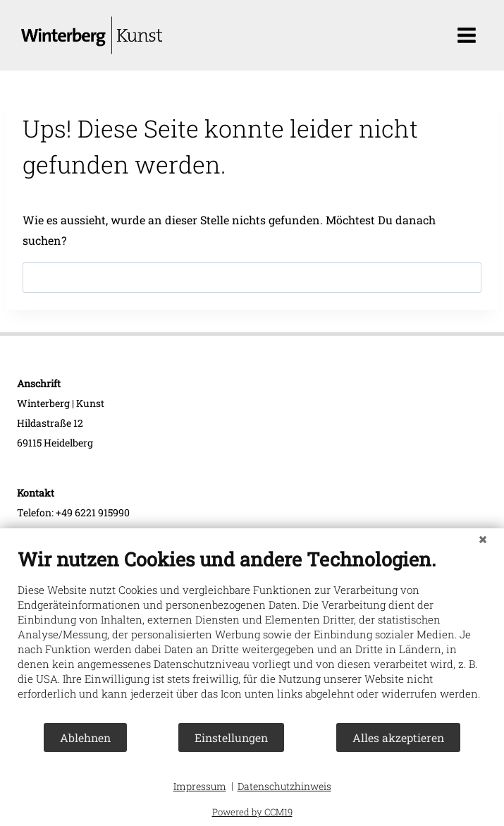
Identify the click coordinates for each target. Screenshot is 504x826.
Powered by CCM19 (252, 812)
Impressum (200, 786)
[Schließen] (483, 539)
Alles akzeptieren (398, 737)
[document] (252, 634)
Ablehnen (85, 737)
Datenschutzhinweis (284, 786)
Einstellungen (231, 737)
